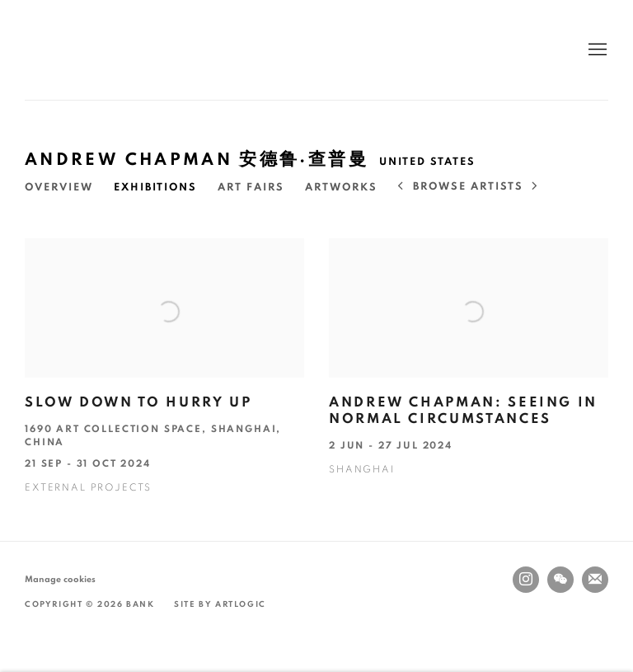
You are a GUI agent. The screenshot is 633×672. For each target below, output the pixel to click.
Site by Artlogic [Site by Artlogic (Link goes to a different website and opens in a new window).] (220, 604)
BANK (74, 50)
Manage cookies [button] (60, 579)
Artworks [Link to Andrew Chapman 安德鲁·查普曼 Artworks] (341, 188)
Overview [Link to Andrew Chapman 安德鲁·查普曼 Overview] (59, 188)
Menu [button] (596, 50)
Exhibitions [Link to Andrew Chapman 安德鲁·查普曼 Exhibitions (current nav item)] (155, 188)
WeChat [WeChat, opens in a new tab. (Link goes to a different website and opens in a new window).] (560, 580)
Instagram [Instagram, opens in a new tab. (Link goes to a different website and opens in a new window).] (526, 580)
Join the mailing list (595, 580)
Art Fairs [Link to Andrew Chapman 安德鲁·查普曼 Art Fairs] (251, 188)
